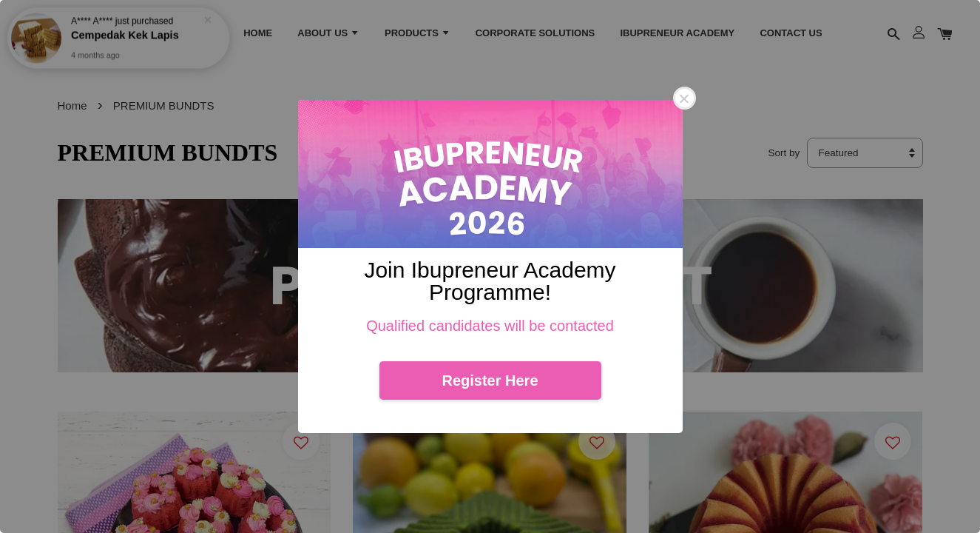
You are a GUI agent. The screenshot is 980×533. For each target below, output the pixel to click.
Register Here (490, 381)
